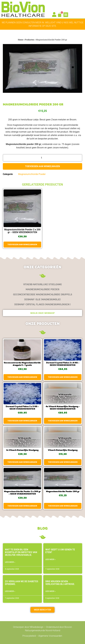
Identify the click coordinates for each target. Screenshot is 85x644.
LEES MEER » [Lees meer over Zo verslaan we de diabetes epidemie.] (10, 591)
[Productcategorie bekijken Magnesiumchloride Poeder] (42, 289)
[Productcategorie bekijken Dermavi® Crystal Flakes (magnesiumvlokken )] (42, 304)
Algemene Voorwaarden (51, 636)
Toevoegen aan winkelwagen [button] (22, 244)
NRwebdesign (37, 627)
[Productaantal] (42, 158)
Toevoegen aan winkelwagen (42, 166)
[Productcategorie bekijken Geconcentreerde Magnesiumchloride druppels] (42, 295)
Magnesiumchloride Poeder (32, 174)
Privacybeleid (29, 636)
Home (21, 40)
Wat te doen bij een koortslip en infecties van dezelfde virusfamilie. (21, 552)
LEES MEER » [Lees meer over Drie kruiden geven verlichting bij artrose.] (51, 591)
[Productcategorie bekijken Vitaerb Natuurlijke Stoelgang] (42, 284)
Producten (30, 40)
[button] (66, 15)
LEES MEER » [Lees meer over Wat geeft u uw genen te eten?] (51, 559)
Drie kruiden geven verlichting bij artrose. (60, 583)
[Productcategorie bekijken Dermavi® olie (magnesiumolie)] (42, 299)
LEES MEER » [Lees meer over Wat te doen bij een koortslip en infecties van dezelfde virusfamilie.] (10, 562)
